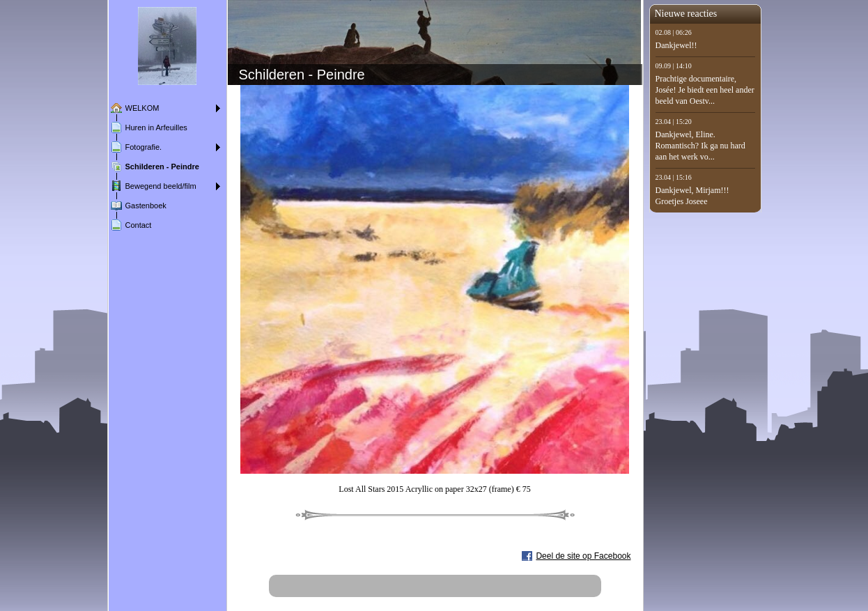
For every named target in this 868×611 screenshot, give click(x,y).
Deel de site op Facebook (583, 556)
